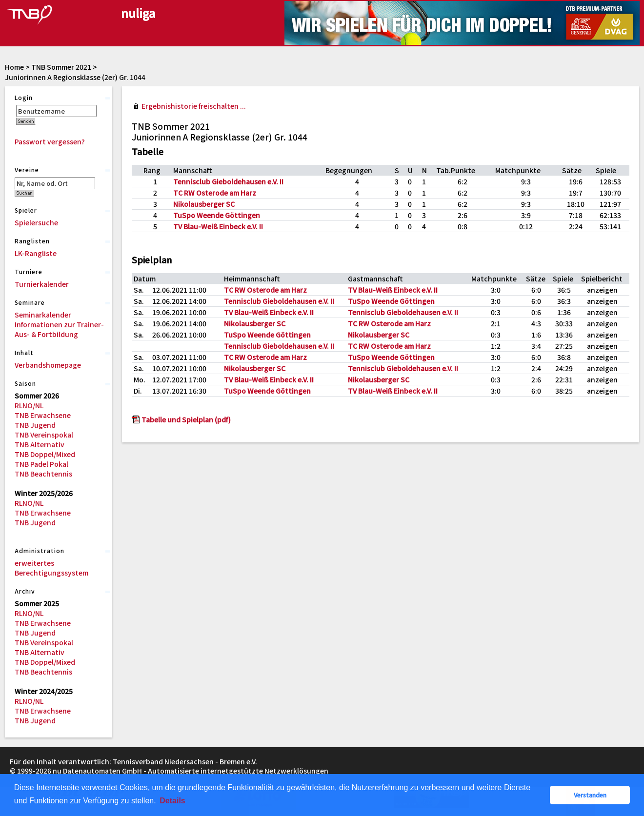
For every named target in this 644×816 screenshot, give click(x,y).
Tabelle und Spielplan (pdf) (186, 419)
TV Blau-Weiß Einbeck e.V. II (218, 226)
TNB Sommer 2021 (61, 67)
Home (14, 67)
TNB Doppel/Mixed (45, 454)
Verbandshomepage (48, 365)
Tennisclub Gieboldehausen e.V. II (228, 181)
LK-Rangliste (36, 253)
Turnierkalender (42, 284)
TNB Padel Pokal (41, 464)
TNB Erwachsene (43, 415)
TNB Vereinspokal (44, 435)
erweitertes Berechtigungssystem (51, 568)
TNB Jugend (35, 425)
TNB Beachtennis (43, 474)
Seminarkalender (43, 315)
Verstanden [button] (590, 795)
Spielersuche (36, 222)
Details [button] (172, 801)
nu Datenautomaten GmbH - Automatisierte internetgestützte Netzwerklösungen (191, 771)
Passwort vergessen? (50, 141)
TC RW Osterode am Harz (215, 193)
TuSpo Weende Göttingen (217, 215)
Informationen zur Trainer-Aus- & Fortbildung (59, 329)
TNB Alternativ (40, 444)
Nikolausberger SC (204, 204)
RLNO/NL (29, 405)
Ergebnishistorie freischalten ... (194, 106)
